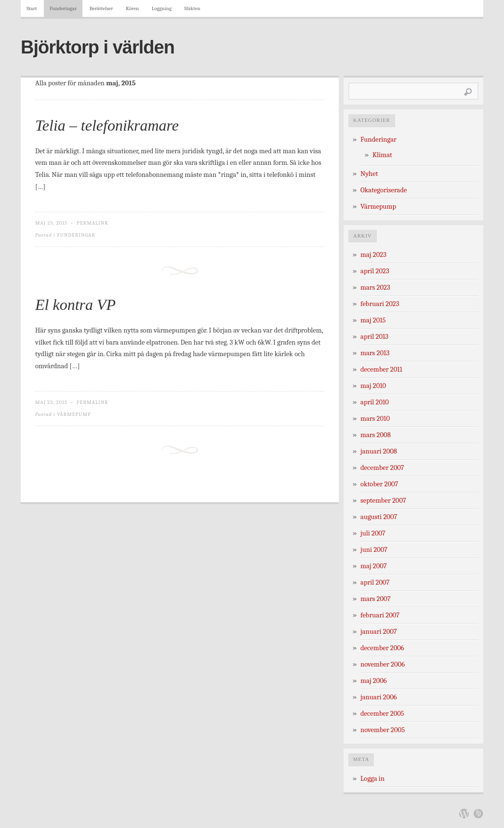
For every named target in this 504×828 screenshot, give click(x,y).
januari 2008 (379, 451)
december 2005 (382, 714)
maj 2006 (374, 681)
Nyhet (369, 174)
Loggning (162, 8)
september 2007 (383, 501)
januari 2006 (379, 697)
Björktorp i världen (98, 47)
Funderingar (63, 8)
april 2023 (375, 271)
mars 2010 (375, 419)
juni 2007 (374, 550)
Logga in (372, 779)
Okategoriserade (384, 190)
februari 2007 (380, 615)
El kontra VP (75, 305)
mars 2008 (376, 435)
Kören (132, 8)
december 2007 (382, 468)
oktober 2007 (379, 484)
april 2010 (375, 402)
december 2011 (381, 369)
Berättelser (101, 8)
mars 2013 (375, 353)
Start (32, 8)
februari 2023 (380, 304)
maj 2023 (373, 255)
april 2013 (374, 337)
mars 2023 (375, 287)
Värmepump (74, 414)
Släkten (192, 8)
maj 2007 (374, 566)
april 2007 (375, 582)
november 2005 (383, 730)
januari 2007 (379, 632)
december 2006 (382, 648)
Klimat (382, 155)
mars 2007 (376, 599)
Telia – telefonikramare (107, 125)
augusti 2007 (379, 517)
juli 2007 (373, 533)
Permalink (93, 223)
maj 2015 (373, 320)
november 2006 (383, 664)
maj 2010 (373, 386)
